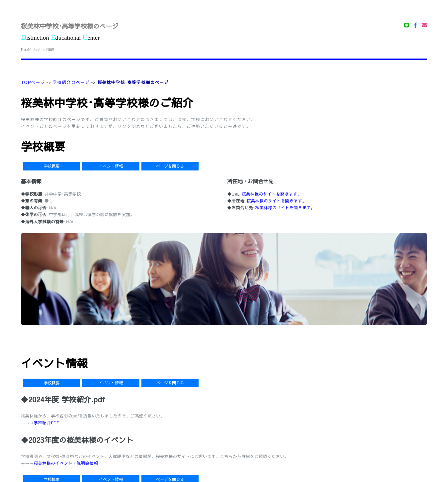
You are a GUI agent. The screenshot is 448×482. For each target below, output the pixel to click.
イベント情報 (111, 166)
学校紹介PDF (46, 423)
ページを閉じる (170, 166)
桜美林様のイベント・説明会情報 (66, 463)
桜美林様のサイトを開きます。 (272, 194)
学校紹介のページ (71, 82)
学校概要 (52, 166)
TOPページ (33, 82)
